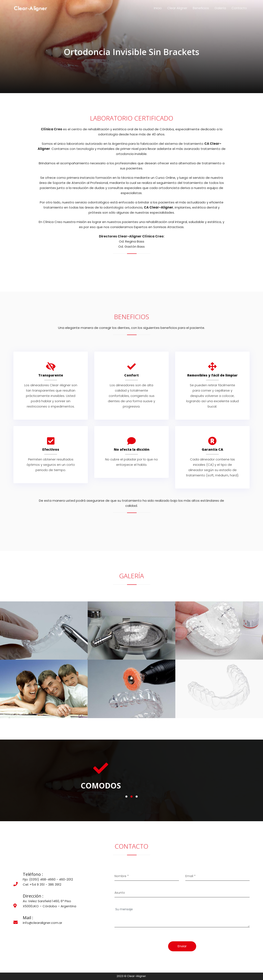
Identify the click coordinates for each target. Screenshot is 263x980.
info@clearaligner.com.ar (42, 923)
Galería (220, 8)
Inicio (158, 8)
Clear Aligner (177, 8)
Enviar (182, 946)
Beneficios (201, 8)
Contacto (239, 8)
